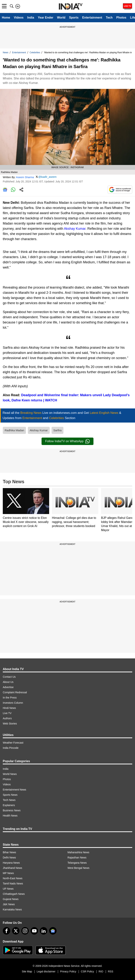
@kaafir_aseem (47, 177)
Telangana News (77, 863)
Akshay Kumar (75, 229)
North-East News (13, 878)
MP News (8, 873)
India (31, 18)
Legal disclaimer (46, 971)
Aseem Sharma (25, 177)
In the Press (10, 698)
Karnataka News (12, 909)
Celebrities (35, 53)
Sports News (10, 795)
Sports (74, 18)
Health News (10, 816)
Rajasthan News (77, 858)
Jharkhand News (12, 868)
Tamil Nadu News (13, 884)
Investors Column (13, 703)
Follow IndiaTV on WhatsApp (67, 441)
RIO (101, 971)
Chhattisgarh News (14, 894)
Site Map (27, 971)
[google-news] (53, 931)
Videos (19, 18)
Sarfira (57, 430)
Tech (109, 18)
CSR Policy (87, 971)
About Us (8, 682)
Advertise (8, 687)
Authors (7, 718)
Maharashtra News (78, 852)
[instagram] (25, 931)
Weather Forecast (13, 743)
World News (10, 774)
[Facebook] (6, 931)
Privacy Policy (68, 971)
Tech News (9, 800)
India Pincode (11, 748)
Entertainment (92, 18)
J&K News (9, 904)
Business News (12, 810)
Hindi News (9, 708)
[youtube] (34, 931)
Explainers (9, 805)
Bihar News (9, 852)
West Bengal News (78, 868)
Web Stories (10, 724)
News (6, 53)
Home (6, 18)
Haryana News (11, 863)
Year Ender (46, 18)
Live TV (7, 713)
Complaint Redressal (15, 692)
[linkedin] (44, 931)
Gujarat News (11, 899)
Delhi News (9, 858)
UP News (8, 889)
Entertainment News (14, 790)
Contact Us (9, 677)
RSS (111, 971)
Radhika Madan (14, 430)
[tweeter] (16, 931)
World (61, 18)
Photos (121, 18)
